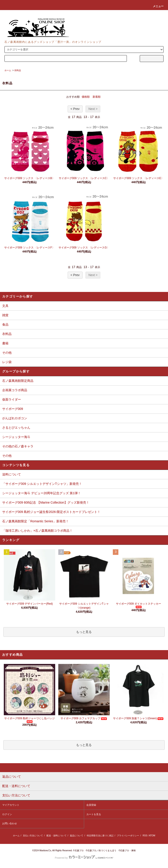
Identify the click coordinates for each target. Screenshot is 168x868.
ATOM (152, 836)
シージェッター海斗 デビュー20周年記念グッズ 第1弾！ (41, 493)
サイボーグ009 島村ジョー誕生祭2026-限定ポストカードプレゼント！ (51, 512)
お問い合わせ (10, 823)
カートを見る (94, 814)
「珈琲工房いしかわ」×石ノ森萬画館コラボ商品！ (37, 531)
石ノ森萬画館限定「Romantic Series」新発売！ (35, 521)
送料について (12, 474)
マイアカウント (11, 805)
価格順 (86, 97)
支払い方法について (33, 836)
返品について (77, 836)
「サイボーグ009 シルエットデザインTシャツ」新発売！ (42, 484)
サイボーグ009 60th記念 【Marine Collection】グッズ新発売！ (46, 502)
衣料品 (18, 70)
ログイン (7, 814)
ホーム (8, 70)
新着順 (97, 97)
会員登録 (91, 805)
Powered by (84, 858)
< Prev (75, 109)
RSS (145, 836)
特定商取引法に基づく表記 (100, 836)
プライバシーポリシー (128, 836)
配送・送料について (57, 836)
